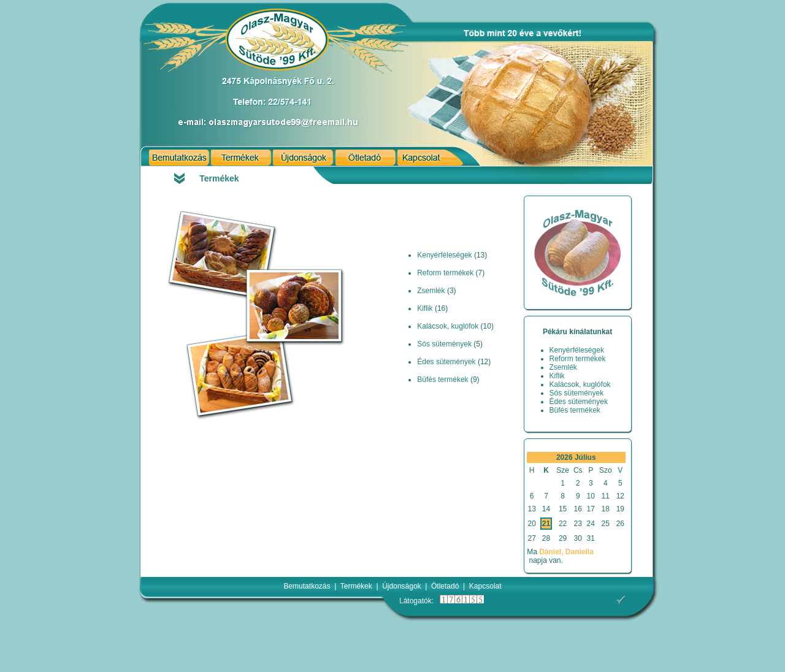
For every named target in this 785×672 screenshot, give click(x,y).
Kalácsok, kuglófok (448, 326)
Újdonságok (401, 586)
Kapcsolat (485, 586)
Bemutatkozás (307, 586)
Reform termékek (445, 273)
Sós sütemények (444, 344)
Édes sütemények (446, 362)
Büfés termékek (442, 380)
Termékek (356, 586)
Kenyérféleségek (444, 255)
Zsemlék (431, 291)
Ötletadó (445, 586)
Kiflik (425, 308)
